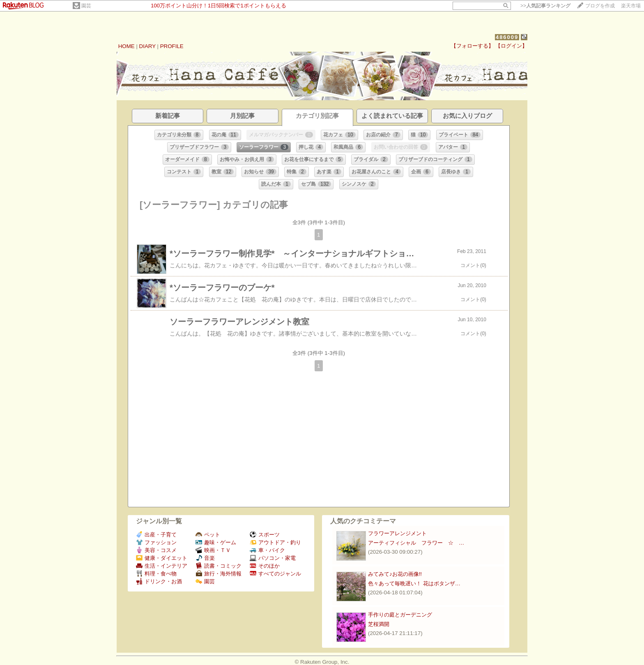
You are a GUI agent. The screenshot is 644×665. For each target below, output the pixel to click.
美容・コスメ (156, 550)
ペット (208, 535)
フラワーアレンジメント (397, 533)
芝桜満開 (379, 624)
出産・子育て (156, 535)
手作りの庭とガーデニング (400, 615)
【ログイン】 (511, 46)
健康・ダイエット (162, 558)
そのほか (265, 566)
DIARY (147, 46)
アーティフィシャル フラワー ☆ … (416, 543)
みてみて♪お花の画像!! (395, 574)
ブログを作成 (600, 6)
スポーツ (265, 535)
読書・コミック (218, 566)
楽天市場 (631, 6)
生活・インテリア (162, 566)
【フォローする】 (472, 46)
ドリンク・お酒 (159, 581)
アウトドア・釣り (275, 542)
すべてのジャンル (275, 574)
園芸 (86, 6)
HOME (126, 46)
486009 (507, 37)
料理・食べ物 (156, 574)
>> (545, 6)
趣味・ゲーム (216, 542)
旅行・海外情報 (218, 574)
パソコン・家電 (273, 558)
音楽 (205, 558)
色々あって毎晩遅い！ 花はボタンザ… (414, 583)
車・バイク (267, 550)
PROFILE (172, 46)
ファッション (156, 542)
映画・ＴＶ (213, 550)
